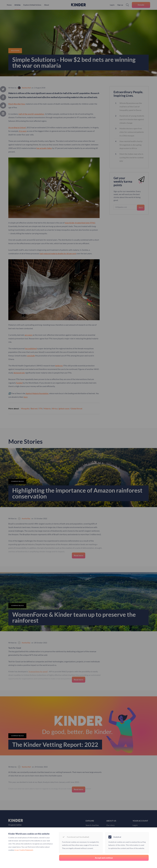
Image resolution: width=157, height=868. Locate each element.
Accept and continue (104, 858)
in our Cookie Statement (24, 850)
